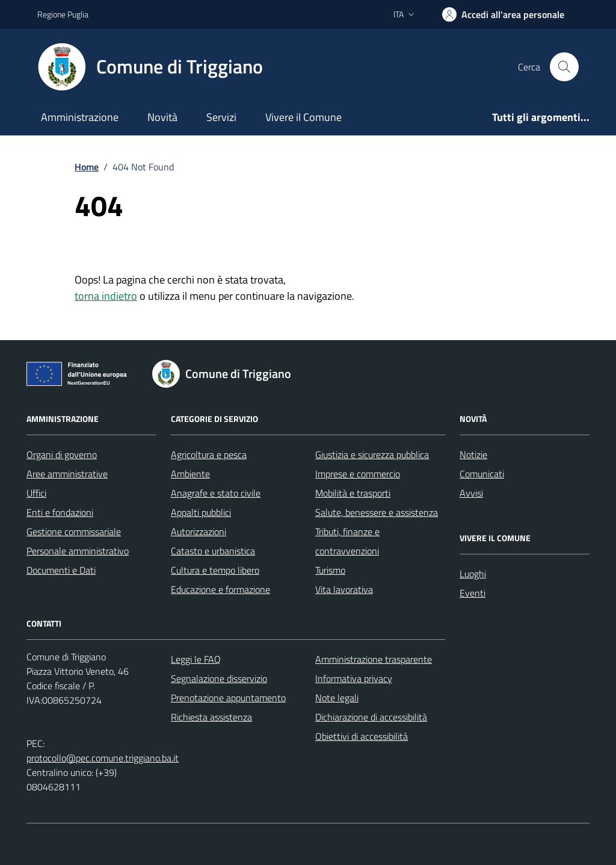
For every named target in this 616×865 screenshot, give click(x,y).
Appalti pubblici (201, 512)
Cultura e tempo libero (215, 570)
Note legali (337, 698)
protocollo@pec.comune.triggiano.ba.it (103, 758)
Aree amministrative (67, 474)
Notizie (473, 454)
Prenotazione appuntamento (228, 698)
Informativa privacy (354, 678)
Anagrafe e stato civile (216, 493)
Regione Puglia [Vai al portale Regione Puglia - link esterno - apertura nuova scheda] (63, 14)
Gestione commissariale (74, 532)
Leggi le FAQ (196, 659)
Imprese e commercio (358, 474)
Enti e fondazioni (60, 512)
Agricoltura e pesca (209, 454)
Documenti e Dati (61, 570)
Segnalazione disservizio (219, 678)
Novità (162, 117)
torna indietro (106, 296)
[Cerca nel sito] (564, 67)
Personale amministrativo (78, 551)
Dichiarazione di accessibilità (371, 717)
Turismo (330, 570)
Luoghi (473, 574)
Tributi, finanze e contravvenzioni (347, 541)
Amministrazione (80, 117)
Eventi (473, 593)
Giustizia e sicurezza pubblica (372, 454)
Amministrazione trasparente (374, 659)
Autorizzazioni (199, 532)
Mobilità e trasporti (353, 493)
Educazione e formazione (220, 589)
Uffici (36, 493)
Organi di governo (62, 454)
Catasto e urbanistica (213, 551)
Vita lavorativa (344, 589)
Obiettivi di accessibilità (362, 736)
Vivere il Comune (303, 117)
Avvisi (471, 493)
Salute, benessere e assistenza (377, 512)
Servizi (221, 117)
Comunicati (482, 474)
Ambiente (190, 474)
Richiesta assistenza (211, 717)
